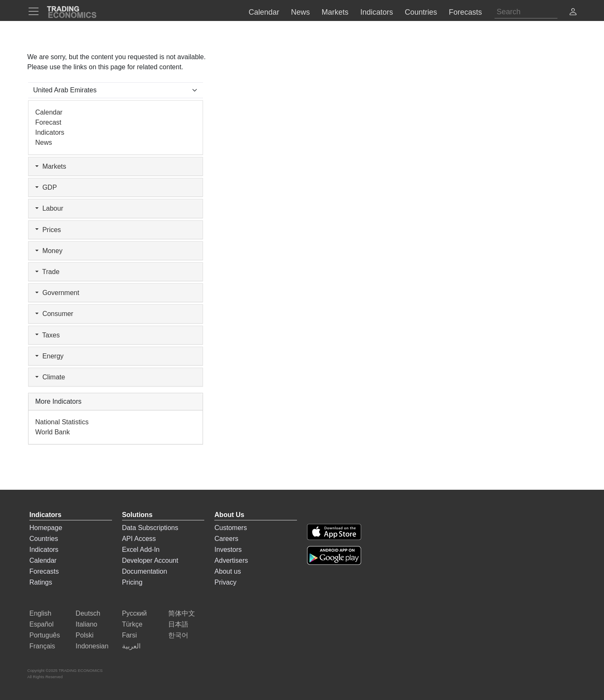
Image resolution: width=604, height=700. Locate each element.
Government (57, 293)
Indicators (50, 132)
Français (42, 646)
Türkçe (132, 624)
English (40, 613)
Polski (85, 635)
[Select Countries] (116, 90)
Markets (51, 166)
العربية (131, 646)
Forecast (48, 122)
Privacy (225, 582)
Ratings (41, 582)
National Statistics (62, 422)
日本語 (178, 624)
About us (228, 571)
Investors (228, 550)
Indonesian (92, 646)
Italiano (86, 624)
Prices (48, 230)
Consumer (54, 314)
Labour (49, 208)
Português (45, 635)
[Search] (526, 12)
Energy (49, 356)
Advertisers (231, 560)
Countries (44, 539)
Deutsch (88, 613)
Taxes (47, 335)
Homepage (46, 528)
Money (49, 251)
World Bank (52, 432)
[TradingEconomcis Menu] (36, 11)
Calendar (49, 112)
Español (42, 624)
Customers (230, 528)
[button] (573, 13)
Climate (50, 377)
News (44, 142)
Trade (47, 272)
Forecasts (44, 571)
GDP (46, 187)
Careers (226, 539)
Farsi (130, 635)
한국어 (178, 635)
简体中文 (182, 613)
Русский (134, 613)
